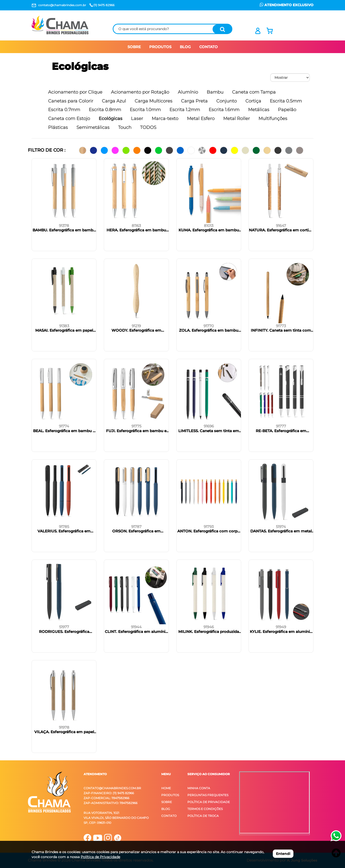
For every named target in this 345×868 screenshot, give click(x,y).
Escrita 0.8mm (105, 110)
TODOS (148, 127)
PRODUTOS (160, 47)
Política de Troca (203, 816)
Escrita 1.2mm (185, 110)
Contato (169, 816)
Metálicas (259, 110)
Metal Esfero (201, 119)
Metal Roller (236, 119)
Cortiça (253, 101)
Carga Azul (114, 101)
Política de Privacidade (209, 802)
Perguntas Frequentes (208, 795)
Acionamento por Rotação (140, 92)
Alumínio (188, 92)
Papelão (287, 110)
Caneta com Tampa (254, 92)
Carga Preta (194, 101)
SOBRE (134, 47)
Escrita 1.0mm (145, 110)
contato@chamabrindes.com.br (112, 788)
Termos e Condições (205, 809)
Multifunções (273, 119)
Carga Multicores (154, 101)
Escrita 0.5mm (286, 101)
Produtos (170, 795)
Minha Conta (199, 788)
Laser (137, 119)
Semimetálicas (93, 127)
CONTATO (209, 47)
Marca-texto (165, 119)
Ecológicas (80, 66)
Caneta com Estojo (69, 119)
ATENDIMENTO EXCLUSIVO (287, 5)
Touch (125, 127)
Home (166, 788)
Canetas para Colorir (71, 101)
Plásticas (58, 127)
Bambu (215, 92)
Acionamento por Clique (75, 92)
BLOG (185, 47)
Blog (166, 809)
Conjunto (227, 101)
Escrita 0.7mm (64, 110)
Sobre (167, 802)
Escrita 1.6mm (224, 110)
